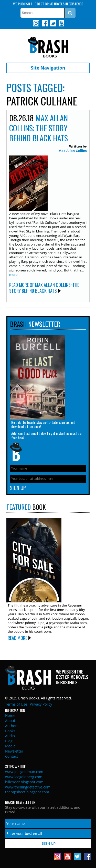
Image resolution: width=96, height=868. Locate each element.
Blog (9, 741)
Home (10, 715)
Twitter (53, 23)
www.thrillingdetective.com (28, 787)
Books (10, 731)
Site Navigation (48, 68)
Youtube (61, 23)
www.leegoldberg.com (24, 777)
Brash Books (48, 47)
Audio (10, 736)
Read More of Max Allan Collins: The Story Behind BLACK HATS (44, 288)
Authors (12, 726)
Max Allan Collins (73, 151)
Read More (17, 638)
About (10, 721)
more (13, 275)
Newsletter (14, 751)
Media (10, 746)
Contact (12, 756)
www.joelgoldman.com (24, 772)
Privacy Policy (41, 704)
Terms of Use (16, 704)
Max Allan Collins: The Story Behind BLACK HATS (39, 128)
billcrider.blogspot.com (24, 782)
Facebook (45, 23)
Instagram (36, 23)
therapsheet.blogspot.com (27, 792)
